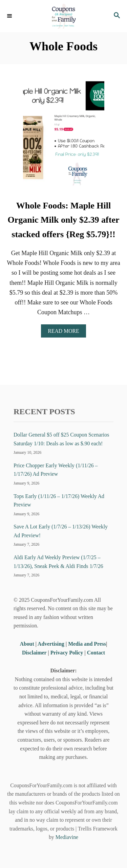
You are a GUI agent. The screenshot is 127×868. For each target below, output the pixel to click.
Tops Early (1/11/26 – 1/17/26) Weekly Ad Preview (59, 501)
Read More (66, 333)
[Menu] (10, 16)
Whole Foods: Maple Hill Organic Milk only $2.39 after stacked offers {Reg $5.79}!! (63, 220)
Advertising (51, 644)
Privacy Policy (67, 653)
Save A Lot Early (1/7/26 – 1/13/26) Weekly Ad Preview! (61, 531)
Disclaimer (34, 653)
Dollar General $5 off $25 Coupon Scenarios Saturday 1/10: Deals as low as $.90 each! (61, 439)
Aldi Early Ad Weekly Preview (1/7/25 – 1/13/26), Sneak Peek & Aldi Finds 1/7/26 (58, 562)
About (28, 644)
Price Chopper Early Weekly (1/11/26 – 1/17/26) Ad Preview (56, 470)
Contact (96, 653)
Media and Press (87, 644)
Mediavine (67, 837)
